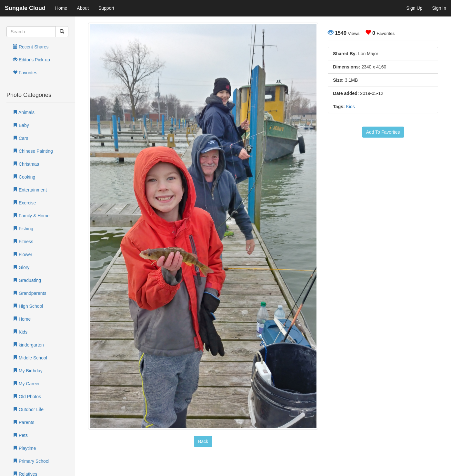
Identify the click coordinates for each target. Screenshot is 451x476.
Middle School (30, 358)
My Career (26, 384)
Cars (20, 138)
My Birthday (28, 371)
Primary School (31, 461)
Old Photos (27, 397)
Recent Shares (31, 47)
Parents (24, 422)
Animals (24, 112)
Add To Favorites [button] (383, 132)
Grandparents (30, 293)
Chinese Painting (33, 151)
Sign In (439, 8)
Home (61, 8)
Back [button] (203, 441)
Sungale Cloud (25, 8)
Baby (21, 125)
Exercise (25, 203)
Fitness (23, 242)
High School (28, 306)
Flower (23, 254)
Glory (21, 267)
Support (106, 8)
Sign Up (415, 8)
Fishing (23, 229)
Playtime (25, 448)
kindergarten (28, 345)
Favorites (25, 73)
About (83, 8)
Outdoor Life (28, 409)
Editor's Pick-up (31, 60)
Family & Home (31, 216)
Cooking (24, 177)
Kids (20, 332)
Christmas (26, 164)
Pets (20, 435)
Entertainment (30, 190)
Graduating (27, 280)
